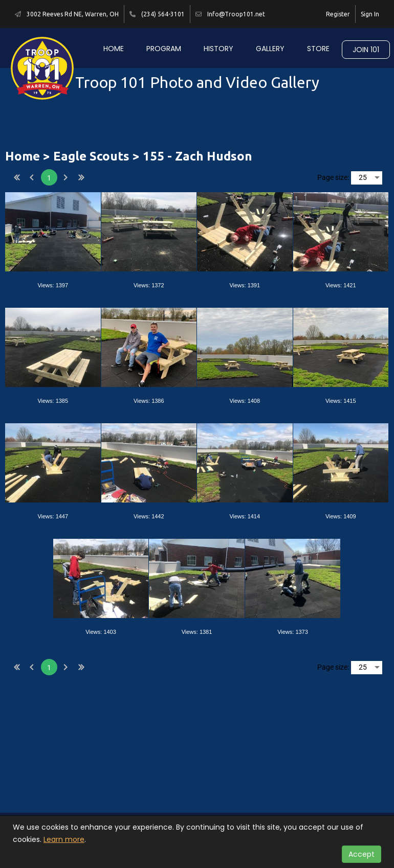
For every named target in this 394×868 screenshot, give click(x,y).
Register (338, 14)
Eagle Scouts (91, 156)
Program (164, 49)
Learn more (64, 839)
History (218, 49)
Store (318, 49)
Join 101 (366, 50)
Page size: (333, 177)
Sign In (370, 14)
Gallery (270, 49)
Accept (362, 854)
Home (114, 49)
